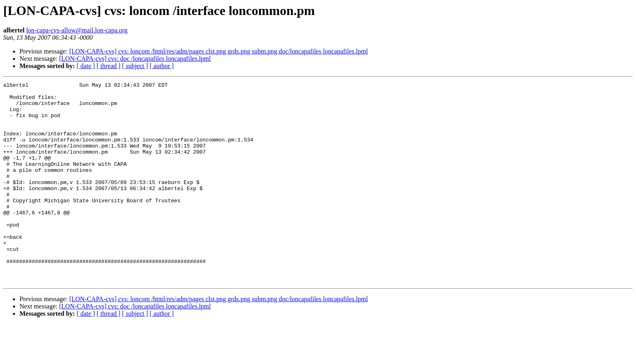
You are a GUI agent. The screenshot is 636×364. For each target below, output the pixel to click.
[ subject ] (135, 66)
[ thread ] (109, 66)
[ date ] (86, 66)
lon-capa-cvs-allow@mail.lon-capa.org (77, 30)
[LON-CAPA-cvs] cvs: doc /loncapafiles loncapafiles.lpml (135, 59)
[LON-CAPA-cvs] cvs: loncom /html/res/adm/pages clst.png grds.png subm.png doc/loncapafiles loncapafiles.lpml (219, 51)
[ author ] (162, 66)
